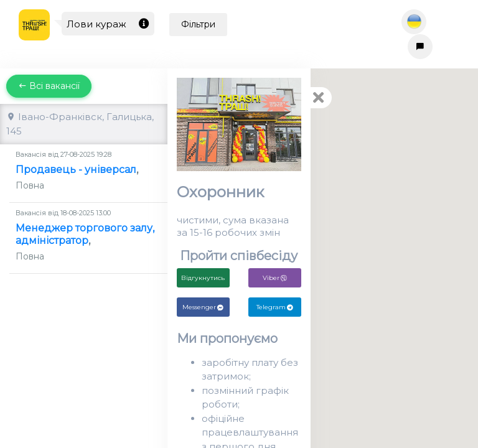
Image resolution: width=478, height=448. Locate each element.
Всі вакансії (49, 86)
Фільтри (198, 24)
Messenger (203, 307)
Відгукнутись (203, 278)
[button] (322, 247)
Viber (275, 278)
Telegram (275, 307)
